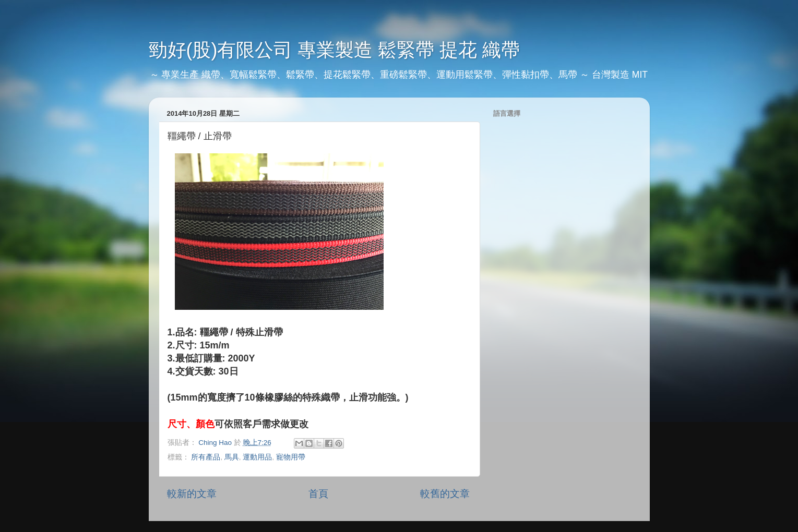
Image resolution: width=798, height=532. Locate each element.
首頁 (318, 494)
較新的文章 (192, 494)
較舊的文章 (445, 494)
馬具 (232, 457)
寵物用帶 (291, 457)
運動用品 (257, 457)
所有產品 (206, 457)
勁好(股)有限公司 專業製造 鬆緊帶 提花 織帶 (335, 50)
